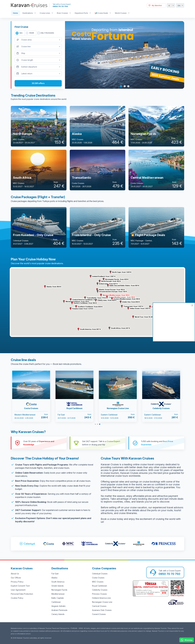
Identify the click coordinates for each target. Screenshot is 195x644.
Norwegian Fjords (59, 590)
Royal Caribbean (100, 586)
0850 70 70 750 (60, 6)
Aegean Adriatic (59, 606)
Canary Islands (58, 614)
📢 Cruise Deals (101, 13)
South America (58, 582)
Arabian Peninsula (59, 610)
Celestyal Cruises (100, 574)
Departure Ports (81, 13)
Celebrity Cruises (100, 590)
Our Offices (16, 578)
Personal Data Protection (22, 594)
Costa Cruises (98, 578)
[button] (101, 295)
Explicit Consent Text (20, 586)
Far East (55, 574)
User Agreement (18, 590)
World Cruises (121, 13)
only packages (47, 33)
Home (15, 13)
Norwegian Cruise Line (102, 602)
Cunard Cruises (99, 614)
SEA (21, 33)
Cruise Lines (45, 13)
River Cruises (62, 13)
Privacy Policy (17, 582)
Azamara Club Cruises (102, 610)
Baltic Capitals (58, 598)
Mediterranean (58, 594)
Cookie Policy (17, 598)
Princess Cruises (99, 594)
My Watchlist (157, 5)
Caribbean (56, 602)
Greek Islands (58, 586)
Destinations (28, 13)
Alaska (54, 578)
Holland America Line (101, 598)
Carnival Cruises (99, 606)
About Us (15, 574)
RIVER (32, 33)
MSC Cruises (98, 582)
